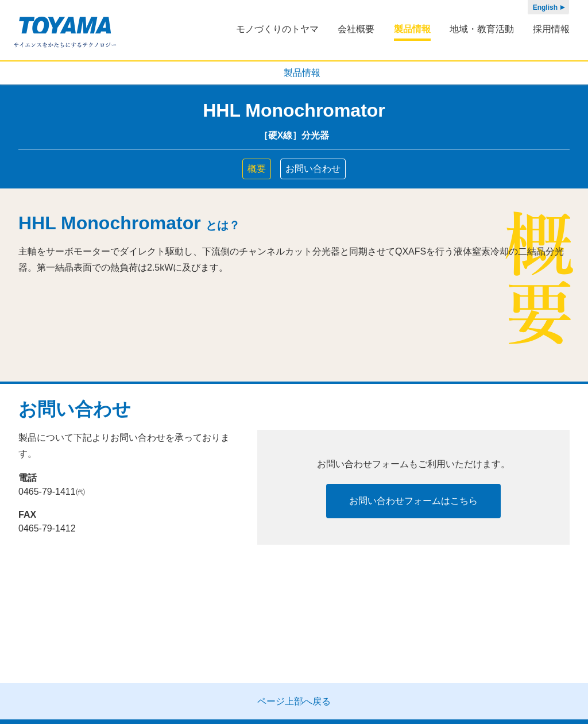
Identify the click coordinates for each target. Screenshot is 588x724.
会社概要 (356, 29)
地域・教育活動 (482, 29)
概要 (257, 169)
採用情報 (551, 29)
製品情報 (412, 29)
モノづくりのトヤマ (277, 29)
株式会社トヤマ (65, 32)
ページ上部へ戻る (294, 701)
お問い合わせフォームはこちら (413, 501)
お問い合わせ (313, 169)
